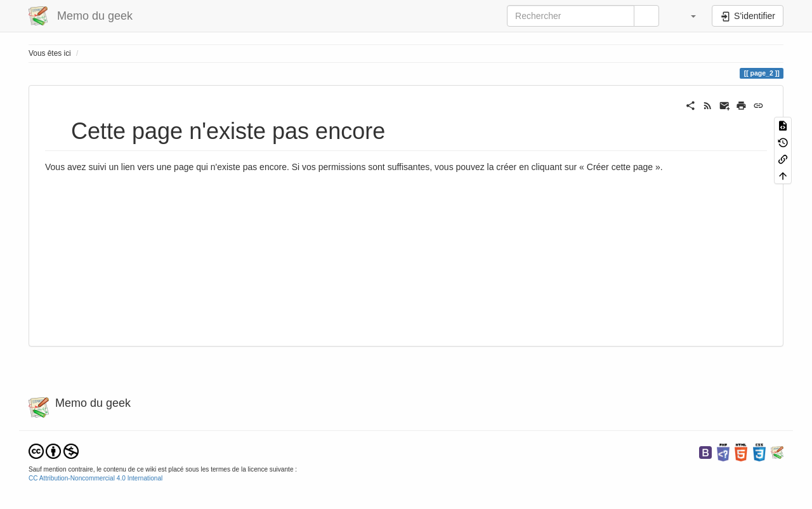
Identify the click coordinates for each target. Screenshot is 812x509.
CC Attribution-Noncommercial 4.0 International (95, 478)
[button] (687, 16)
